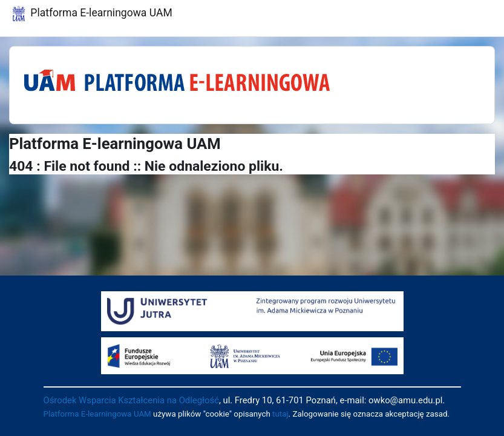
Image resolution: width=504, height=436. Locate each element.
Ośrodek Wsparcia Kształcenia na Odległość (131, 400)
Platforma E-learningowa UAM (97, 414)
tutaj (280, 414)
